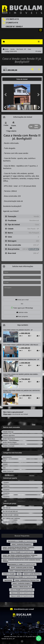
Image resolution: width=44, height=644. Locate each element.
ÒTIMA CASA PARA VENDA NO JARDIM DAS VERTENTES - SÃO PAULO (22, 391)
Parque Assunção (9, 446)
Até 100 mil (7, 508)
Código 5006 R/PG (11, 51)
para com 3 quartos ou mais (22, 577)
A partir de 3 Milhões (10, 522)
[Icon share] (41, 30)
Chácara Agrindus (9, 435)
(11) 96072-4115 (13, 19)
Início (6, 49)
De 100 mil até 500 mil (10, 511)
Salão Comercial (8, 471)
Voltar (38, 51)
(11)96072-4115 (12, 23)
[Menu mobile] (4, 42)
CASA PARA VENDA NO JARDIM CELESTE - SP (18, 330)
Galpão (5, 464)
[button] (6, 95)
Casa (29, 49)
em (32, 574)
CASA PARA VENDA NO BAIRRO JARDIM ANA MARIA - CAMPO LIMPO (21, 375)
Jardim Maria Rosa (9, 439)
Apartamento (7, 457)
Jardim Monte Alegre (10, 442)
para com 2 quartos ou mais (22, 541)
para (9, 574)
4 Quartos (6, 493)
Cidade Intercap (8, 432)
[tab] (9, 79)
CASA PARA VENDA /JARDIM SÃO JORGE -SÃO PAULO (21, 345)
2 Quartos (6, 486)
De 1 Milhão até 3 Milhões (11, 518)
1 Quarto (6, 482)
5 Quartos (6, 497)
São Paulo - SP (21, 49)
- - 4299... (20, 556)
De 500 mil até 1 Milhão (11, 515)
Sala (4, 468)
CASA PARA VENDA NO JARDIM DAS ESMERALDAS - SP (21, 359)
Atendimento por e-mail (22, 609)
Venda (12, 49)
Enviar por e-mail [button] (22, 300)
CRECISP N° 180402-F (14, 26)
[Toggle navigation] (39, 42)
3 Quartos (6, 490)
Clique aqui (7, 414)
